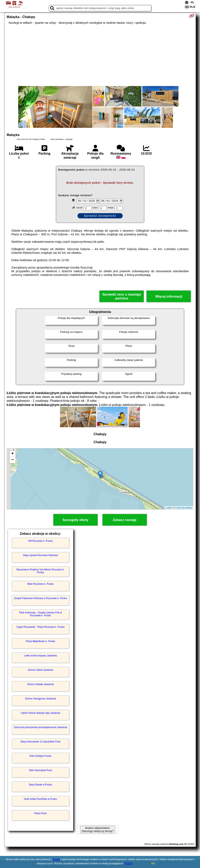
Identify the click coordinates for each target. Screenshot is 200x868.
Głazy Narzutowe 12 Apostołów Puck (40, 742)
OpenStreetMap (184, 508)
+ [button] (12, 454)
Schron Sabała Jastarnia (40, 684)
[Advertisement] (100, 55)
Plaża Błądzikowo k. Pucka (40, 641)
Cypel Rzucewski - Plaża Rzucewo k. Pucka (41, 627)
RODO (128, 863)
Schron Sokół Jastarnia (40, 670)
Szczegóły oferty (75, 520)
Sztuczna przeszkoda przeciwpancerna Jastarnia (40, 727)
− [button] (12, 460)
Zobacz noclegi (125, 520)
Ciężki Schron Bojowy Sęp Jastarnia (40, 713)
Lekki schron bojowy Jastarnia (41, 656)
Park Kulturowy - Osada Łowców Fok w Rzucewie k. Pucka (40, 614)
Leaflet (169, 508)
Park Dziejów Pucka (40, 756)
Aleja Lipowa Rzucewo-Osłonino (41, 555)
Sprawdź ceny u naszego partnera (122, 296)
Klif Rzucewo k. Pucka (40, 541)
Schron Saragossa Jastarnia (40, 699)
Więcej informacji (169, 296)
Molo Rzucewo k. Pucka (41, 584)
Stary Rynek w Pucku (41, 785)
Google (56, 859)
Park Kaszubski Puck (40, 770)
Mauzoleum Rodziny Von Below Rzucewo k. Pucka (40, 571)
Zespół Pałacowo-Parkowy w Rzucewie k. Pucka (40, 598)
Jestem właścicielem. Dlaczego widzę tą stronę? (98, 829)
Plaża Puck (41, 813)
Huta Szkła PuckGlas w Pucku (40, 799)
